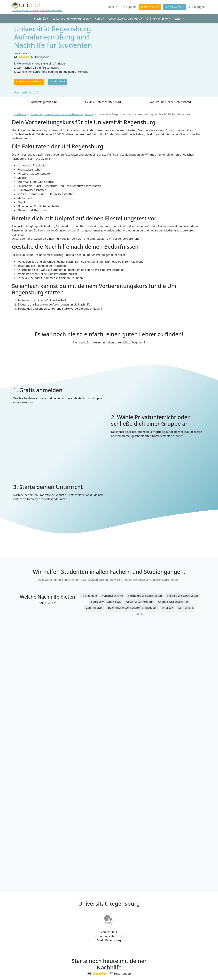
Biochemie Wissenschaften (145, 596)
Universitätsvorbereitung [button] (124, 19)
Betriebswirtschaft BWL (106, 602)
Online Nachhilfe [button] (157, 19)
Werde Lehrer (57, 81)
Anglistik (168, 608)
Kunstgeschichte (112, 596)
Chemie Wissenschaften (173, 602)
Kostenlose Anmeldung (29, 81)
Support (129, 7)
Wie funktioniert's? (26, 92)
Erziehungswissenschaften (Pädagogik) (132, 608)
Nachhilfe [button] (40, 19)
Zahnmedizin (94, 608)
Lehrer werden (174, 7)
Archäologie (89, 596)
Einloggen (197, 7)
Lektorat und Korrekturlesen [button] (71, 19)
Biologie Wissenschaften (182, 596)
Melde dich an (150, 7)
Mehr (111, 7)
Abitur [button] (178, 19)
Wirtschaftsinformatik (139, 602)
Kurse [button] (99, 19)
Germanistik (186, 608)
